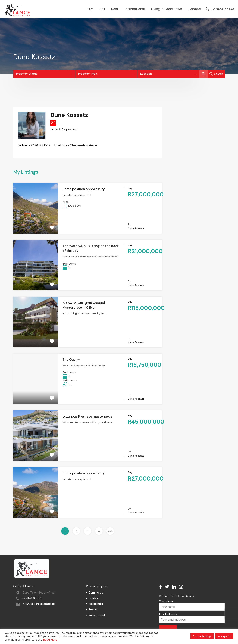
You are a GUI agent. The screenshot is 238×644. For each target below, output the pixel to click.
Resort (93, 609)
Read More (50, 640)
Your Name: (192, 605)
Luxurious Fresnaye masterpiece (88, 416)
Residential (96, 604)
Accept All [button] (224, 636)
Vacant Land (97, 615)
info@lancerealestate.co (39, 604)
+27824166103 (223, 9)
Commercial (96, 593)
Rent (115, 9)
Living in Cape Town (167, 9)
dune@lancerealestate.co (80, 145)
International (135, 9)
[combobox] (44, 74)
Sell (102, 9)
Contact (195, 9)
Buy (90, 9)
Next (110, 531)
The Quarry (71, 360)
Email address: (192, 618)
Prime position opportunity (84, 189)
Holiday (93, 598)
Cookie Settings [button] (202, 636)
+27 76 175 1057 (40, 145)
